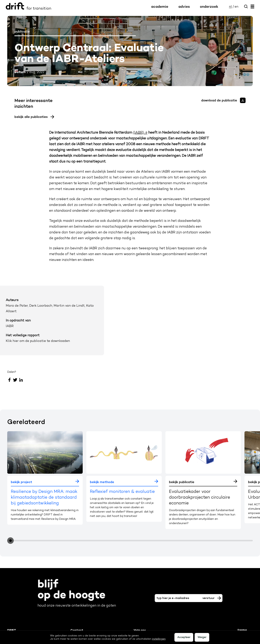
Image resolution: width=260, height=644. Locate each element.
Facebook (9, 380)
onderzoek (209, 7)
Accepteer (184, 637)
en (236, 7)
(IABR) (138, 132)
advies (184, 7)
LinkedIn (21, 380)
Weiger (202, 637)
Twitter (15, 380)
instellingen (159, 639)
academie (160, 7)
